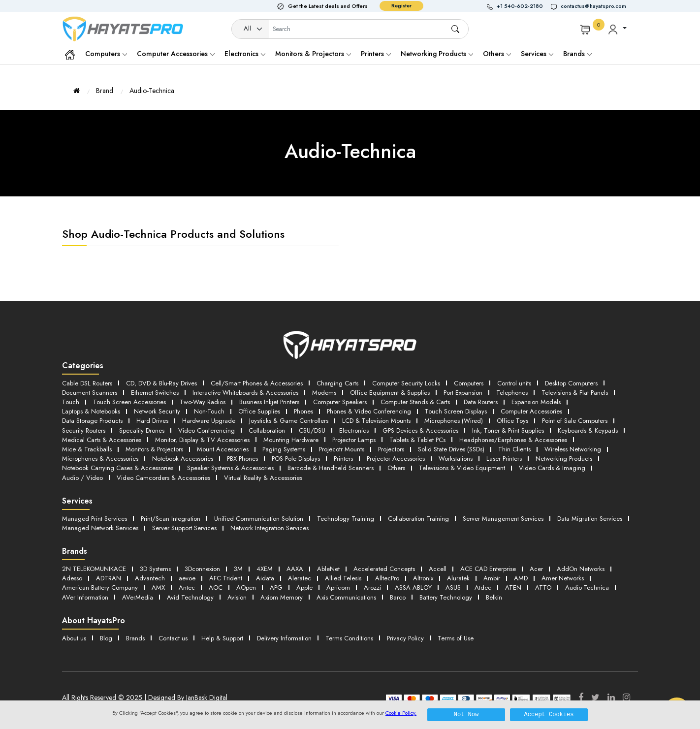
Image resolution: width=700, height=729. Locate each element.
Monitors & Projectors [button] (154, 449)
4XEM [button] (265, 569)
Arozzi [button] (372, 587)
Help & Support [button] (222, 638)
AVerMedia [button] (138, 597)
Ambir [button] (492, 578)
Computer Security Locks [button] (406, 383)
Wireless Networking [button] (573, 449)
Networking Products (437, 54)
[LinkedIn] (611, 697)
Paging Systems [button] (284, 449)
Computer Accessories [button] (531, 411)
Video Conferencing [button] (207, 430)
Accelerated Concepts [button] (384, 569)
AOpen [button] (246, 587)
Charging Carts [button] (337, 383)
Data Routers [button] (481, 402)
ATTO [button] (543, 587)
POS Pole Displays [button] (296, 459)
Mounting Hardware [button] (291, 440)
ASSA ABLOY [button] (413, 587)
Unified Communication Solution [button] (259, 519)
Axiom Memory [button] (282, 597)
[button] (519, 6)
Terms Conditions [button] (349, 638)
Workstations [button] (456, 459)
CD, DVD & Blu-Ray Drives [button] (161, 383)
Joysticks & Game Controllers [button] (289, 421)
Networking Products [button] (564, 459)
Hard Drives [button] (152, 421)
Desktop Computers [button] (571, 383)
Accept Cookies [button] (549, 714)
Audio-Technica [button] (587, 587)
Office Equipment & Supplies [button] (390, 393)
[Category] (251, 29)
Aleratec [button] (300, 578)
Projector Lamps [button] (354, 440)
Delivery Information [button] (284, 638)
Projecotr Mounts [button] (342, 449)
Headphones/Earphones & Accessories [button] (513, 440)
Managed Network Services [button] (100, 528)
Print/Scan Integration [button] (171, 519)
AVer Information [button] (85, 597)
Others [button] (396, 468)
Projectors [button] (391, 449)
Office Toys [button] (512, 421)
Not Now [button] (466, 714)
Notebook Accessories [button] (183, 459)
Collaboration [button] (267, 430)
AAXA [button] (295, 569)
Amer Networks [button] (563, 578)
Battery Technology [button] (446, 597)
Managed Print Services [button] (95, 519)
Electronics (245, 54)
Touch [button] (71, 402)
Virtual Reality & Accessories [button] (263, 478)
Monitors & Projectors (313, 54)
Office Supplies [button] (259, 411)
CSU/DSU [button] (312, 430)
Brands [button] (577, 54)
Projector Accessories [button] (396, 459)
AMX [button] (158, 587)
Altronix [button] (423, 578)
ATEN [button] (513, 587)
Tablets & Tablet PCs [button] (417, 440)
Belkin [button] (494, 597)
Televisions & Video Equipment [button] (462, 468)
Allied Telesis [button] (343, 578)
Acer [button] (536, 569)
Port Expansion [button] (463, 393)
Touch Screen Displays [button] (456, 411)
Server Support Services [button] (184, 528)
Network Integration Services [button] (270, 528)
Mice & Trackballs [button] (87, 449)
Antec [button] (187, 587)
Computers (106, 54)
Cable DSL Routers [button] (87, 383)
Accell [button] (438, 569)
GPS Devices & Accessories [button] (420, 430)
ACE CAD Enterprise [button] (488, 569)
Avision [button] (237, 597)
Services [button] (537, 54)
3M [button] (238, 569)
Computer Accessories (176, 54)
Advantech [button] (150, 578)
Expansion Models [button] (536, 402)
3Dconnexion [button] (202, 569)
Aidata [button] (265, 578)
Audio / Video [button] (82, 478)
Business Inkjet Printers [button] (269, 402)
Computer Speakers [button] (340, 402)
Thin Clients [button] (514, 449)
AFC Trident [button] (226, 578)
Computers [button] (469, 383)
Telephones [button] (512, 393)
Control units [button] (514, 383)
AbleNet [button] (328, 569)
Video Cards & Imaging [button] (552, 468)
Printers (376, 54)
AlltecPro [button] (387, 578)
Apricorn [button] (338, 587)
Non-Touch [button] (209, 411)
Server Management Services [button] (503, 519)
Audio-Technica (152, 91)
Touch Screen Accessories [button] (129, 402)
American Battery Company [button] (100, 587)
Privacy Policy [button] (405, 638)
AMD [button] (521, 578)
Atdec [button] (483, 587)
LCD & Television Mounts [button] (376, 421)
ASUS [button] (453, 587)
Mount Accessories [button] (223, 449)
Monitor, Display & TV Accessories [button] (202, 440)
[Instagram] (626, 697)
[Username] (359, 29)
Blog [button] (106, 638)
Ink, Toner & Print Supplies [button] (508, 430)
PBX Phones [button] (242, 459)
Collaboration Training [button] (418, 519)
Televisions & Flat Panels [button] (575, 393)
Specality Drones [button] (142, 430)
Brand (105, 91)
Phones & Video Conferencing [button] (369, 411)
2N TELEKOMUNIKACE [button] (94, 569)
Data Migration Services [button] (590, 519)
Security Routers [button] (84, 430)
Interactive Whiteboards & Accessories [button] (245, 393)
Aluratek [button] (458, 578)
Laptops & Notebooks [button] (91, 411)
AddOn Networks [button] (581, 569)
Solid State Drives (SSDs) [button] (451, 449)
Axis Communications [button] (346, 597)
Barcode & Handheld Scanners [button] (331, 468)
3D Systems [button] (155, 569)
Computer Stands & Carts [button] (415, 402)
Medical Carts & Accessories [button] (102, 440)
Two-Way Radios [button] (203, 402)
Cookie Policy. (401, 713)
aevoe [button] (187, 578)
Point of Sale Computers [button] (575, 421)
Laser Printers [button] (504, 459)
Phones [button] (303, 411)
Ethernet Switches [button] (155, 393)
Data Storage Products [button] (92, 421)
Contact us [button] (173, 638)
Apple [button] (304, 587)
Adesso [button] (72, 578)
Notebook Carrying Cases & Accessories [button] (118, 468)
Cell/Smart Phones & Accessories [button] (257, 383)
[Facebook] (581, 697)
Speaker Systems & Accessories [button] (230, 468)
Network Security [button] (157, 411)
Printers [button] (343, 459)
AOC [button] (216, 587)
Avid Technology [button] (190, 597)
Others (497, 54)
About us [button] (74, 638)
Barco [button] (398, 597)
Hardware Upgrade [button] (209, 421)
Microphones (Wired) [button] (454, 421)
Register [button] (401, 6)
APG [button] (276, 587)
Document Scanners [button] (90, 393)
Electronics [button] (354, 430)
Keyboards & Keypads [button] (588, 430)
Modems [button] (324, 393)
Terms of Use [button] (456, 638)
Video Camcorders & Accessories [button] (163, 478)
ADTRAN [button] (109, 578)
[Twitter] (595, 697)
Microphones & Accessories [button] (100, 459)
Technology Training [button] (346, 519)
